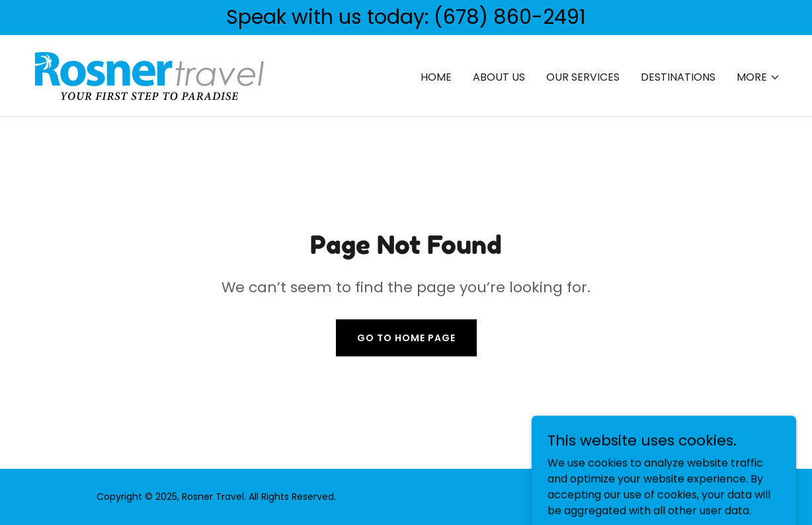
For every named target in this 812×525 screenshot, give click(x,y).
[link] (149, 75)
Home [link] (436, 77)
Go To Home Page (406, 338)
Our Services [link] (583, 77)
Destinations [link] (678, 77)
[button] (758, 77)
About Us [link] (499, 77)
